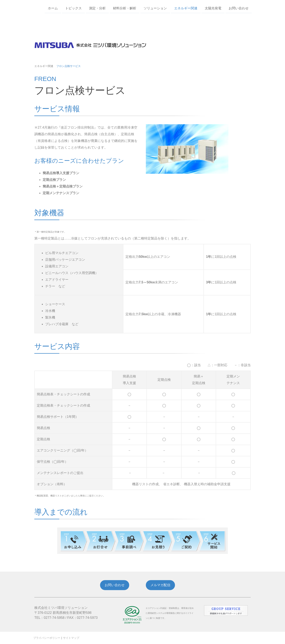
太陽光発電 (213, 8)
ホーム (53, 8)
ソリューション (155, 8)
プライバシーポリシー (47, 638)
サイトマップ (71, 638)
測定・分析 (97, 8)
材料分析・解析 (125, 8)
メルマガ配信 (160, 585)
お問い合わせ (239, 8)
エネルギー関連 (186, 8)
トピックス (73, 8)
